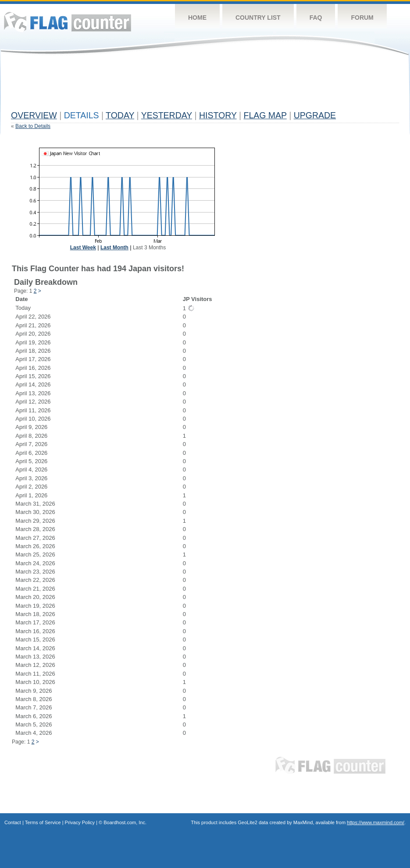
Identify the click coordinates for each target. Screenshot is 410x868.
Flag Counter (68, 22)
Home (197, 18)
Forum (362, 18)
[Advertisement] (171, 86)
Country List (258, 18)
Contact (13, 822)
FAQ (316, 18)
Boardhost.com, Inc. (125, 822)
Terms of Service (43, 822)
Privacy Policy (80, 822)
